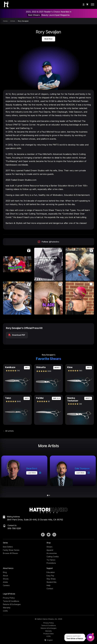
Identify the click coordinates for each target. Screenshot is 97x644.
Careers (6, 585)
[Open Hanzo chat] (75, 637)
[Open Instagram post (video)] (17, 264)
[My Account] (84, 4)
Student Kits (51, 582)
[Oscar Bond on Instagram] (40, 473)
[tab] (48, 495)
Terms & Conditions (11, 601)
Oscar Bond (32, 468)
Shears (49, 547)
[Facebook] (43, 535)
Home (5, 21)
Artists (13, 21)
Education (51, 572)
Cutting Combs (53, 557)
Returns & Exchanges (12, 604)
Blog (5, 572)
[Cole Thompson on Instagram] (89, 473)
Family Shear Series (11, 550)
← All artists (8, 431)
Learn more (32, 473)
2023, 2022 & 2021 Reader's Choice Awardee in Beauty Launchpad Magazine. (49, 14)
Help (48, 585)
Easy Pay (50, 576)
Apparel (50, 550)
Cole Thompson (82, 468)
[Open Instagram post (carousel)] (80, 298)
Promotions (51, 563)
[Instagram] (54, 535)
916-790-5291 (14, 528)
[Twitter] (49, 535)
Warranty (7, 608)
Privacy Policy (9, 598)
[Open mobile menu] (93, 4)
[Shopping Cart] (87, 4)
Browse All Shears (10, 553)
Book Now (48, 39)
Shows (6, 579)
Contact (50, 589)
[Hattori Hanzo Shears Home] (5, 5)
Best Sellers (8, 547)
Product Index (49, 634)
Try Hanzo (51, 560)
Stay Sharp (51, 579)
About (5, 576)
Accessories (52, 553)
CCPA (5, 611)
